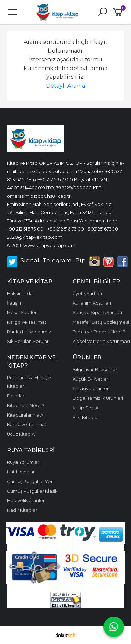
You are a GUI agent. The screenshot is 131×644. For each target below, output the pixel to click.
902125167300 (103, 229)
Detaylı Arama (65, 86)
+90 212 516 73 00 (25, 229)
